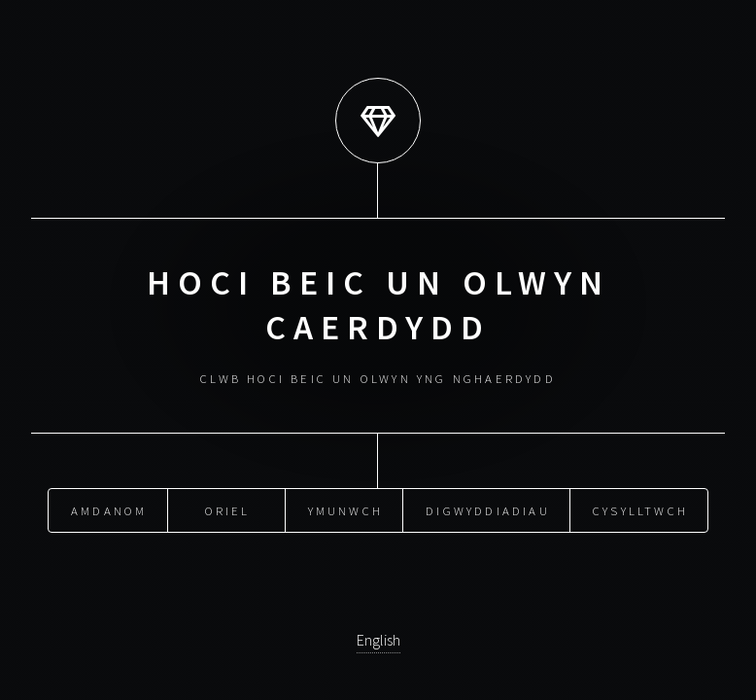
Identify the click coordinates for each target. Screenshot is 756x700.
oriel (228, 509)
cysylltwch (640, 509)
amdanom (109, 509)
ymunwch (345, 509)
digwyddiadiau (488, 509)
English (378, 640)
